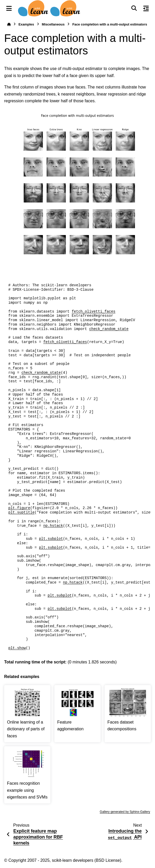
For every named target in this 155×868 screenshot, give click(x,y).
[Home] (9, 24)
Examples (26, 24)
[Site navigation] (9, 8)
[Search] (134, 8)
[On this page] (146, 8)
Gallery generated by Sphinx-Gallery (125, 812)
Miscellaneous (53, 24)
